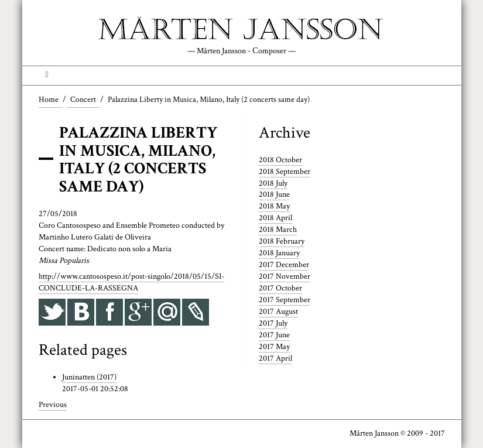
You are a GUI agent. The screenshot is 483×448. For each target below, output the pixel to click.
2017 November (285, 276)
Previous (53, 405)
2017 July (273, 323)
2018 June (274, 194)
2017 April (275, 358)
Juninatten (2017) (89, 377)
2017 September (285, 300)
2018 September (285, 172)
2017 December (284, 265)
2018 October (280, 160)
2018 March (278, 230)
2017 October (280, 288)
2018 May (274, 206)
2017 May (274, 347)
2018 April (275, 218)
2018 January (279, 253)
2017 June (274, 335)
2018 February (282, 241)
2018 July (273, 183)
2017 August (278, 312)
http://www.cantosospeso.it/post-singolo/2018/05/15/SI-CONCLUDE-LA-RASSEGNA (131, 282)
